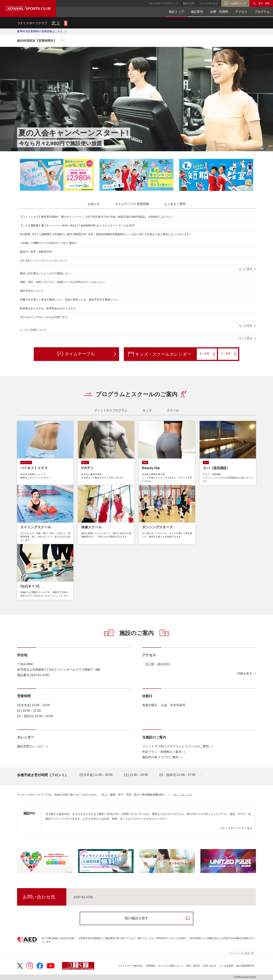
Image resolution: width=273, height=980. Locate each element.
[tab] (94, 204)
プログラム (262, 12)
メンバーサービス (208, 3)
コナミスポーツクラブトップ (163, 3)
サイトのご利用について (171, 966)
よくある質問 (226, 966)
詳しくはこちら (183, 795)
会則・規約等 (193, 966)
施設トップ (176, 12)
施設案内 (197, 12)
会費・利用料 (219, 12)
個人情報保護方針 (245, 966)
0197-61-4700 (83, 897)
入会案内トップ (238, 3)
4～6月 (207, 354)
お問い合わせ (210, 966)
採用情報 (151, 966)
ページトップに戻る (239, 953)
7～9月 (229, 354)
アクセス (241, 12)
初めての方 (189, 3)
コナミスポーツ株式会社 (130, 966)
